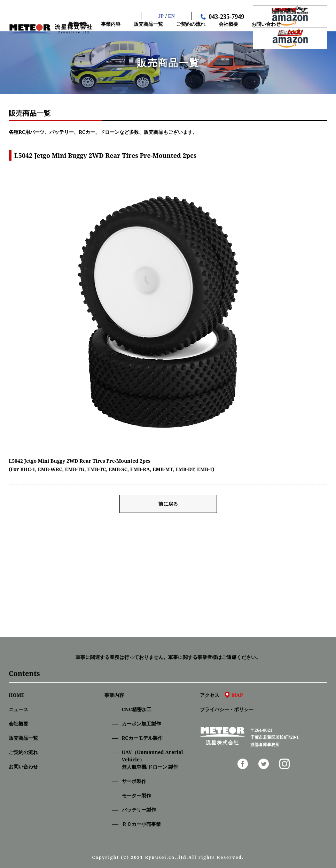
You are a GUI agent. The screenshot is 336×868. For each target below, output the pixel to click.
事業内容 (114, 695)
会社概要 (18, 724)
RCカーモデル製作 (142, 738)
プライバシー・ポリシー (227, 709)
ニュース (18, 709)
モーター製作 (136, 795)
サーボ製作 (134, 781)
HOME (17, 695)
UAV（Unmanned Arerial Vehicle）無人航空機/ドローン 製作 (153, 759)
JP (161, 16)
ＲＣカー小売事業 (141, 824)
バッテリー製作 (139, 810)
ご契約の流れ (23, 752)
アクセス (221, 695)
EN (171, 16)
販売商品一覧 (23, 738)
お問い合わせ (23, 766)
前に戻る (168, 504)
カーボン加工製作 (141, 724)
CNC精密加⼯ (137, 709)
